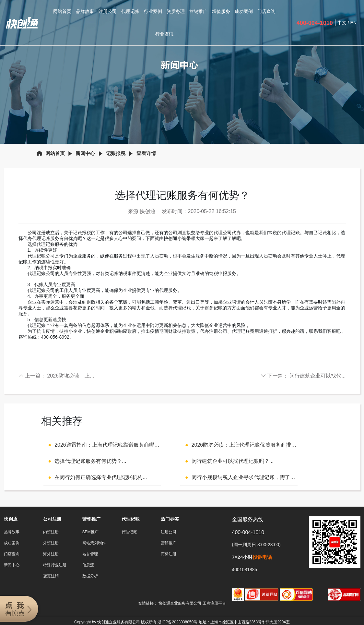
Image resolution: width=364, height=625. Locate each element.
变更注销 (51, 576)
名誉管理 (90, 554)
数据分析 (90, 576)
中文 (342, 23)
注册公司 (108, 11)
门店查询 (266, 11)
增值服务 (221, 11)
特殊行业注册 (55, 565)
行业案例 (153, 11)
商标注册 (169, 554)
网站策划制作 (94, 543)
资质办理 (176, 11)
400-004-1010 (315, 23)
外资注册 (51, 543)
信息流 (88, 565)
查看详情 (146, 153)
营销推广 (198, 11)
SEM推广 (90, 532)
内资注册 (51, 532)
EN (353, 23)
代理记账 (130, 11)
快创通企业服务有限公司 (180, 603)
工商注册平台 (214, 603)
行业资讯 (164, 34)
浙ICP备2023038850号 (177, 622)
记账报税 (116, 153)
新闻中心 (85, 153)
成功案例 (244, 11)
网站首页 (62, 11)
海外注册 (51, 554)
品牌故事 (85, 11)
